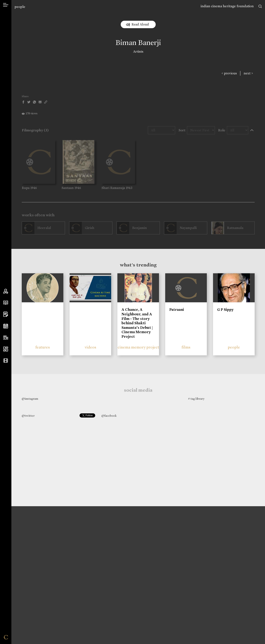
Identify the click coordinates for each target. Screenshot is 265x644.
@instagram (30, 399)
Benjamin (140, 228)
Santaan (68, 188)
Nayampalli (188, 228)
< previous (229, 73)
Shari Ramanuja (113, 188)
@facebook (109, 416)
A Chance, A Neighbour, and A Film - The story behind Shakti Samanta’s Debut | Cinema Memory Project (137, 323)
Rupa (26, 188)
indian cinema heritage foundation (227, 6)
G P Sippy (225, 310)
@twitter (28, 416)
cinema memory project (138, 347)
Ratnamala (235, 228)
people (20, 7)
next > (248, 73)
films (186, 347)
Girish (90, 228)
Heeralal (44, 228)
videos (90, 347)
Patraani (177, 310)
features (43, 347)
